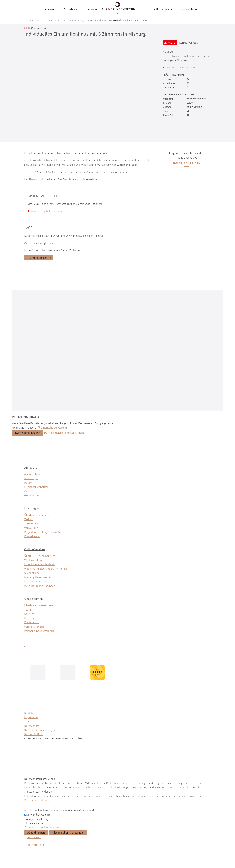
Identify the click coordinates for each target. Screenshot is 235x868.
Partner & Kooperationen (39, 631)
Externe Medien (35, 823)
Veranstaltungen (34, 627)
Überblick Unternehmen (39, 605)
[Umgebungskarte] (39, 258)
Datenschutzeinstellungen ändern (64, 433)
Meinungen (31, 618)
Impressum (31, 717)
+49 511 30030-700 (187, 158)
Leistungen (91, 9)
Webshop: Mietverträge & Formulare (46, 569)
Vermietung (31, 523)
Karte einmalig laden (28, 433)
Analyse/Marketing (37, 819)
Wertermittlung (33, 560)
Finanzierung (32, 536)
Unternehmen (190, 9)
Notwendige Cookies (38, 815)
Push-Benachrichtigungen (40, 586)
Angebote (70, 9)
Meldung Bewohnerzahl (38, 577)
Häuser (28, 482)
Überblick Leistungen (37, 515)
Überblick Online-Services (40, 556)
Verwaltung (31, 528)
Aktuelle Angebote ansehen (181, 68)
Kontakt (117, 20)
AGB (27, 721)
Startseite (51, 9)
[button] (25, 645)
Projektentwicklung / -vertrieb (42, 532)
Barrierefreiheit (33, 734)
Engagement (32, 622)
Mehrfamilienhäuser (36, 487)
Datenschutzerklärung (54, 427)
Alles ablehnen (36, 833)
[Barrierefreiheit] (35, 845)
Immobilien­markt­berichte (40, 564)
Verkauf (29, 519)
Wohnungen (31, 478)
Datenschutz (32, 726)
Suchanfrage (32, 573)
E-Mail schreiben (187, 163)
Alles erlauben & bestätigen (68, 833)
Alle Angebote (32, 474)
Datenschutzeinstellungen (40, 730)
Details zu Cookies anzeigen (44, 827)
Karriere (29, 614)
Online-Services (163, 9)
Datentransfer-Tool (35, 581)
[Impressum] (33, 837)
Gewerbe (30, 491)
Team (28, 609)
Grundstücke (32, 495)
